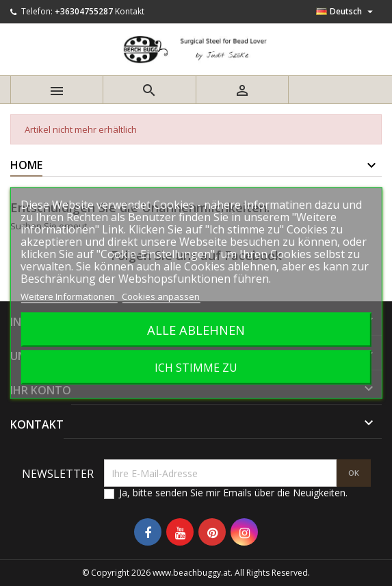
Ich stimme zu (196, 368)
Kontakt (130, 11)
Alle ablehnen (196, 330)
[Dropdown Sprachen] (346, 12)
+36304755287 (84, 11)
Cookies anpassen (161, 296)
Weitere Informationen (69, 296)
